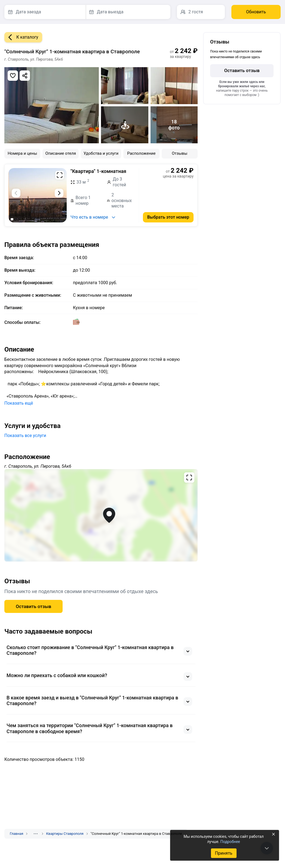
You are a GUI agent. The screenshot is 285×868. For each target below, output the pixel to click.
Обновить (256, 12)
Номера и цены (22, 153)
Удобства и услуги (101, 153)
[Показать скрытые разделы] (36, 834)
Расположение (141, 153)
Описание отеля (61, 153)
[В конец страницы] (267, 848)
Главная (16, 834)
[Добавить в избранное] (13, 76)
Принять (223, 853)
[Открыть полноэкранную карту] (101, 515)
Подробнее (230, 842)
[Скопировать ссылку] (25, 76)
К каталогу (21, 37)
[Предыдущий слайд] (16, 193)
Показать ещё (19, 403)
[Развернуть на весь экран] (60, 175)
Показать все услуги (25, 435)
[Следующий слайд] (59, 193)
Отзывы (180, 153)
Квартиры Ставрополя (65, 834)
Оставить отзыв (33, 606)
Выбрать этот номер (168, 217)
